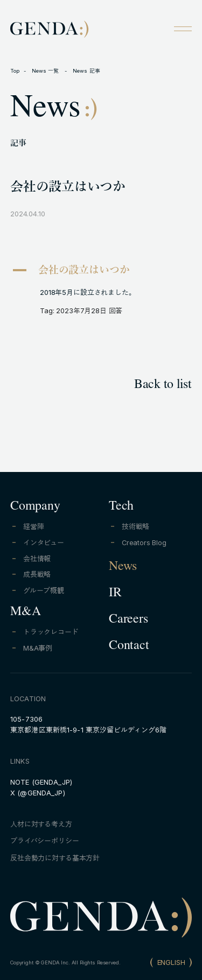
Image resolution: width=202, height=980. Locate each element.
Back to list (163, 386)
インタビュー (44, 543)
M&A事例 (38, 648)
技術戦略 (135, 527)
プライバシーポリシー (44, 841)
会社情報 (37, 559)
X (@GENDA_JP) (38, 793)
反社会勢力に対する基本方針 (55, 858)
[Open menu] (183, 29)
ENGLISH (171, 963)
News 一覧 (46, 71)
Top (15, 71)
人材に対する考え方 (41, 824)
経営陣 (34, 527)
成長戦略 (37, 574)
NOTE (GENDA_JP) (41, 782)
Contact (129, 647)
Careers (128, 621)
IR (115, 594)
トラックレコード (51, 632)
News (123, 568)
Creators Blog (144, 543)
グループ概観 (44, 591)
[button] (101, 272)
